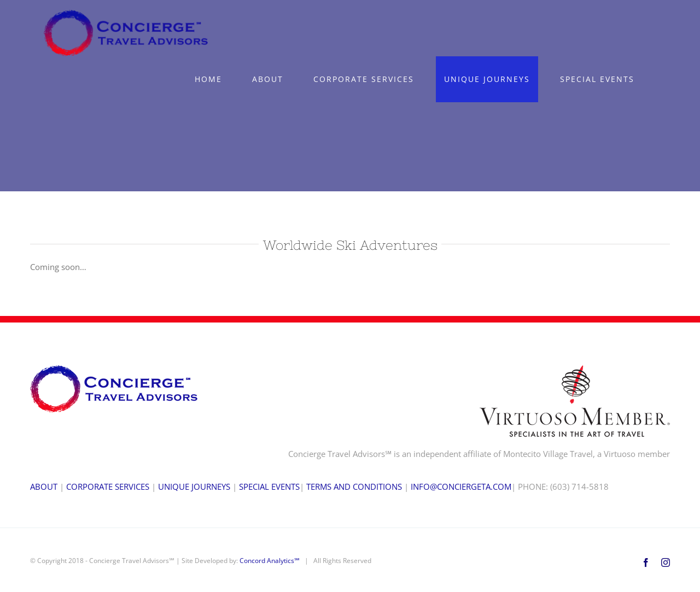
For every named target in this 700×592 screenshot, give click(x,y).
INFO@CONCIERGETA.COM (461, 487)
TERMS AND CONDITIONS (354, 487)
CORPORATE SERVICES (108, 487)
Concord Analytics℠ (270, 561)
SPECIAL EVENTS (269, 487)
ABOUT (44, 487)
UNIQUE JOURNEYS (194, 487)
